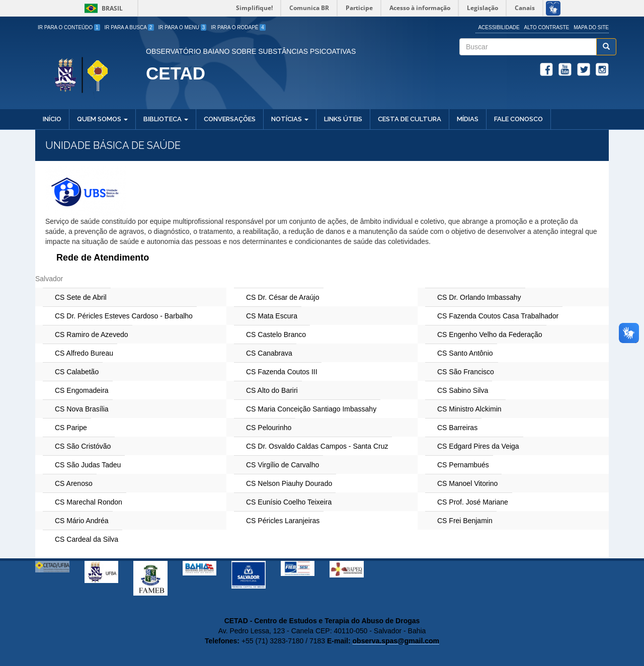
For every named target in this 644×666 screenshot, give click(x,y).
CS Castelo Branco (276, 335)
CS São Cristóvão (83, 446)
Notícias (290, 119)
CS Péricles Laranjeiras (283, 521)
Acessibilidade (499, 27)
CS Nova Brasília (82, 409)
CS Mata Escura (272, 316)
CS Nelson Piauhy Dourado (289, 483)
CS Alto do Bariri (272, 390)
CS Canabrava (269, 353)
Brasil (102, 8)
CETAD (176, 73)
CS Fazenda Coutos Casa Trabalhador (498, 316)
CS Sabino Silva (463, 390)
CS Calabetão (77, 372)
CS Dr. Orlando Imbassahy (479, 297)
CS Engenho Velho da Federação (490, 335)
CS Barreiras (457, 428)
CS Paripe (71, 428)
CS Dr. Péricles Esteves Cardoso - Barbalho (124, 316)
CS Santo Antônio (465, 353)
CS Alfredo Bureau (84, 353)
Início (52, 119)
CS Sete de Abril (81, 297)
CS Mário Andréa (82, 521)
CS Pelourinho (269, 428)
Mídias (468, 119)
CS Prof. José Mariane (473, 502)
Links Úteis (343, 119)
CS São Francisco (466, 372)
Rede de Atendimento (103, 258)
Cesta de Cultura (410, 119)
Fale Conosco (518, 119)
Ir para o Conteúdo (69, 27)
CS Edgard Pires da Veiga (478, 446)
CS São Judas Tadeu (88, 465)
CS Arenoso (74, 483)
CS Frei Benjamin (465, 521)
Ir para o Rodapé (238, 27)
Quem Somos (102, 119)
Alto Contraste (547, 27)
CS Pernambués (463, 465)
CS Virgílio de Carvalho (283, 465)
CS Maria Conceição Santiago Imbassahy (311, 409)
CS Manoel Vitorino (467, 483)
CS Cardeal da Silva (87, 539)
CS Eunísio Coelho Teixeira (289, 502)
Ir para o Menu (183, 27)
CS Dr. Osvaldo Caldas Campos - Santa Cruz (317, 446)
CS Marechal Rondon (89, 502)
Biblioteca (166, 119)
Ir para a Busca (129, 27)
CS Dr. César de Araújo (283, 297)
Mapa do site (591, 27)
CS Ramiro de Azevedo (92, 335)
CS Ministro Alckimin (469, 409)
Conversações (230, 119)
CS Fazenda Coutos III (282, 372)
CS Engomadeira (82, 390)
